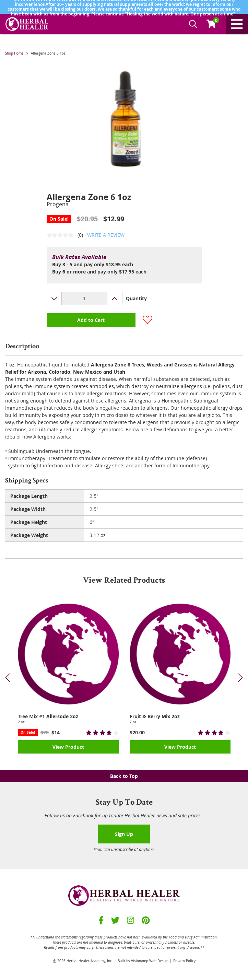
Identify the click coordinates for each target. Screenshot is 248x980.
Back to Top (124, 776)
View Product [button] (68, 747)
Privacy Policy (184, 961)
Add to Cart (91, 320)
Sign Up (124, 834)
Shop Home (14, 53)
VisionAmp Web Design (150, 961)
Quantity (136, 298)
